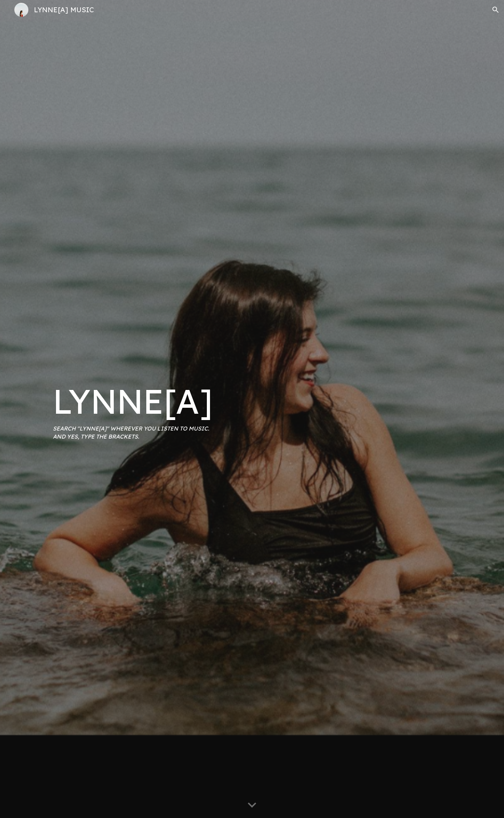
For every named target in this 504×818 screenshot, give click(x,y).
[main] (148, 409)
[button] (496, 10)
